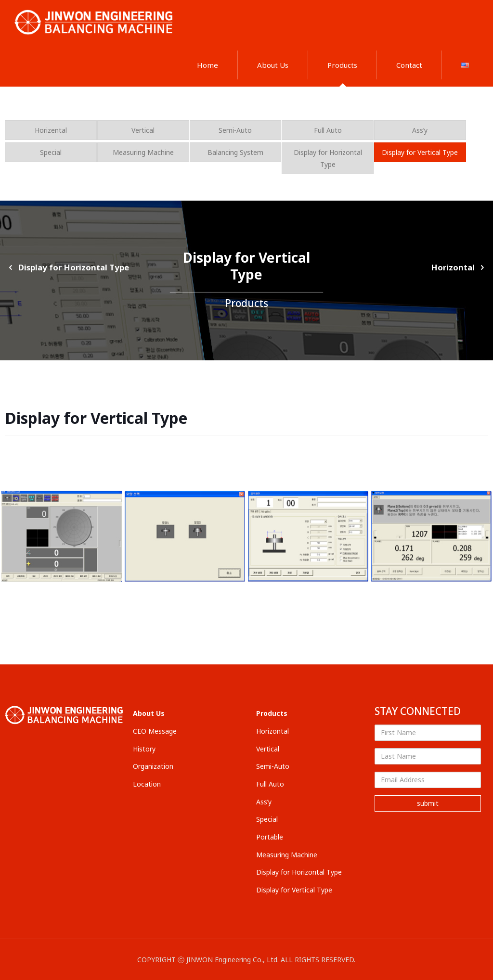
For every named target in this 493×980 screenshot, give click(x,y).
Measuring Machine (143, 152)
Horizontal (460, 267)
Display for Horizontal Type (328, 158)
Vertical (143, 130)
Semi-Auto (235, 130)
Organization (153, 766)
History (144, 749)
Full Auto (328, 130)
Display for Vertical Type (420, 152)
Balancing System (235, 152)
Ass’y (420, 130)
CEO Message (155, 731)
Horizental (51, 130)
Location (147, 784)
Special (51, 152)
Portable (270, 837)
